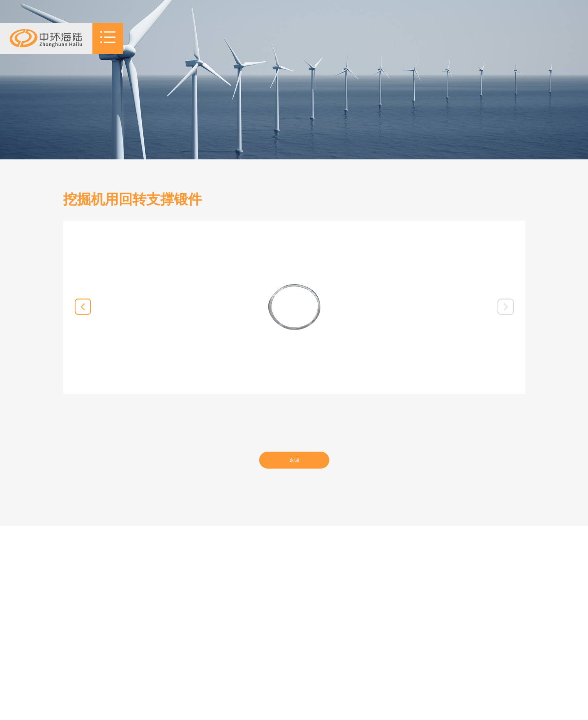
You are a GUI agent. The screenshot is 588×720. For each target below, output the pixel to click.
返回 (294, 460)
